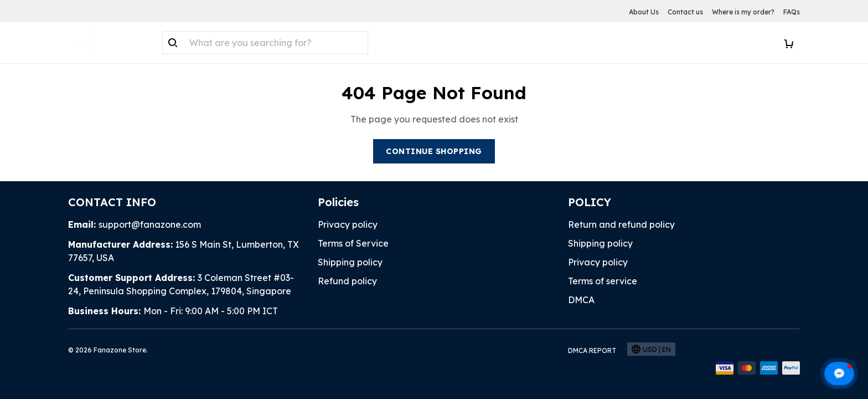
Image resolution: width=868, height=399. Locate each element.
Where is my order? (743, 12)
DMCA (581, 300)
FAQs (792, 12)
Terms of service (603, 281)
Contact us (685, 12)
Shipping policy (350, 262)
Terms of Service (353, 243)
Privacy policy (348, 224)
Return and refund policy (621, 224)
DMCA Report (592, 351)
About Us (644, 12)
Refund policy (347, 281)
